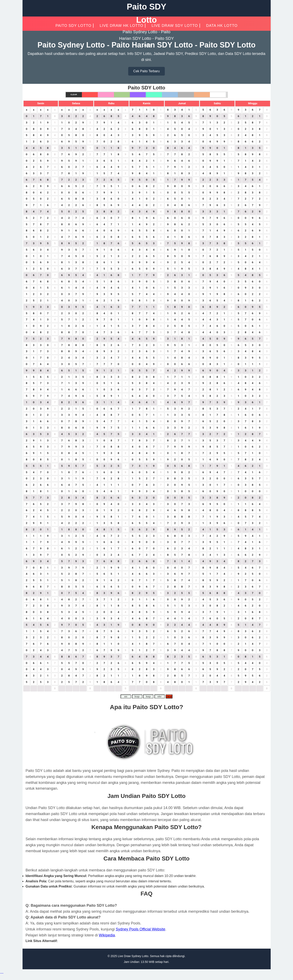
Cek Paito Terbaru (147, 71)
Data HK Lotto (222, 26)
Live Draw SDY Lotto (175, 26)
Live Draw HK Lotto (121, 26)
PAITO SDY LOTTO (73, 26)
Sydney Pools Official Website (141, 929)
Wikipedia (107, 935)
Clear (74, 95)
